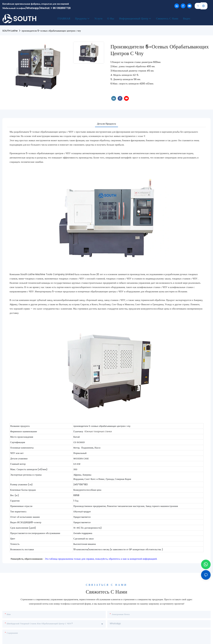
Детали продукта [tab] (106, 124)
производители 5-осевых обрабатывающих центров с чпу (51, 31)
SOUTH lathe (10, 31)
